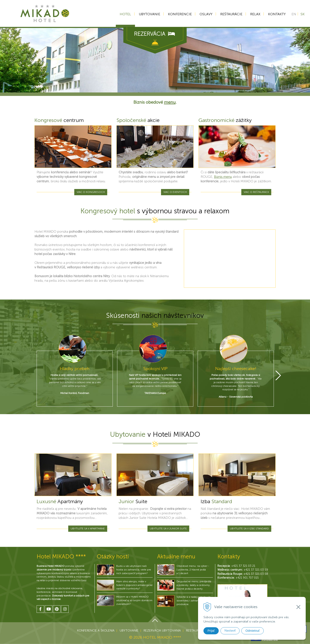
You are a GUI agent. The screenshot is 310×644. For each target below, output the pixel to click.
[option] (75, 371)
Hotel (125, 14)
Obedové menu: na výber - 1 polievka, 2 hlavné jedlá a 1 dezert (193, 570)
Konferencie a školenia (96, 631)
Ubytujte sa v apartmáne (88, 529)
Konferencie (180, 14)
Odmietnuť (253, 631)
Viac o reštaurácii (256, 192)
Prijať (211, 631)
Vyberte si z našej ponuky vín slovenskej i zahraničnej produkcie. (194, 601)
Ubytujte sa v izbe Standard (249, 529)
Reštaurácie (231, 14)
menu (170, 102)
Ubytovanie (150, 14)
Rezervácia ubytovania (162, 631)
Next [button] (278, 375)
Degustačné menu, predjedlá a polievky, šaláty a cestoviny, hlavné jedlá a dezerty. (194, 585)
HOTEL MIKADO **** (162, 637)
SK (303, 14)
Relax (255, 14)
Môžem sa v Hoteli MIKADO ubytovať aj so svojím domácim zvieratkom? (134, 600)
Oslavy (206, 14)
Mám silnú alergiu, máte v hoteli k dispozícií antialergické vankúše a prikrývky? (134, 585)
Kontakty (277, 14)
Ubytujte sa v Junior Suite (168, 529)
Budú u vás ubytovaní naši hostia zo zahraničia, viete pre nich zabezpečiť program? (134, 570)
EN (294, 14)
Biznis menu (223, 177)
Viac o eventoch (175, 192)
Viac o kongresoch (91, 192)
